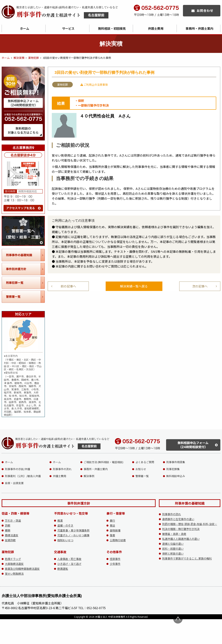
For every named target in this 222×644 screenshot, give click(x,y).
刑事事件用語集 (176, 462)
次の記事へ (200, 286)
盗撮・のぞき (65, 525)
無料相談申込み (176, 476)
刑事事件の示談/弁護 (17, 469)
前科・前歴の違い (173, 549)
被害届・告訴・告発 (174, 534)
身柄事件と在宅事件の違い (178, 519)
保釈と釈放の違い (173, 553)
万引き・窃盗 (13, 520)
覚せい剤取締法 (14, 574)
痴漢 (60, 520)
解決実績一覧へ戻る (134, 286)
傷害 (112, 535)
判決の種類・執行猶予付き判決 (181, 529)
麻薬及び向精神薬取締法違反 (22, 569)
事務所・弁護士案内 (96, 469)
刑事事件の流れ (62, 469)
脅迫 (112, 525)
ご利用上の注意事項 (94, 85)
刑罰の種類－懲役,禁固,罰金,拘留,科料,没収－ (190, 524)
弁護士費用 (156, 28)
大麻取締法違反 (14, 564)
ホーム (25, 28)
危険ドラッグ (13, 559)
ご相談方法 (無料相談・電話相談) (103, 462)
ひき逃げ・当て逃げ (69, 564)
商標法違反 (12, 535)
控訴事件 (115, 559)
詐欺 (8, 525)
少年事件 (115, 564)
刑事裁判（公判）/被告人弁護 (23, 476)
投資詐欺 (10, 540)
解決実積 (19, 58)
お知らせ (141, 469)
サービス (68, 28)
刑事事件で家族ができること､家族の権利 (187, 558)
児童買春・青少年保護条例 (73, 530)
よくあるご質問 (145, 462)
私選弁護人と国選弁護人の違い (181, 539)
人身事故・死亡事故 (69, 559)
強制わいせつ (65, 540)
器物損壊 (115, 530)
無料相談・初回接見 (112, 28)
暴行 (112, 520)
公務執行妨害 (118, 540)
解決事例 (89, 476)
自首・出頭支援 (14, 483)
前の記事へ (68, 286)
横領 (8, 530)
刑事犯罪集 (173, 469)
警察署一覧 (142, 476)
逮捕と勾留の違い (173, 544)
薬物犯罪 (34, 58)
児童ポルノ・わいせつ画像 (73, 535)
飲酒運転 (63, 569)
